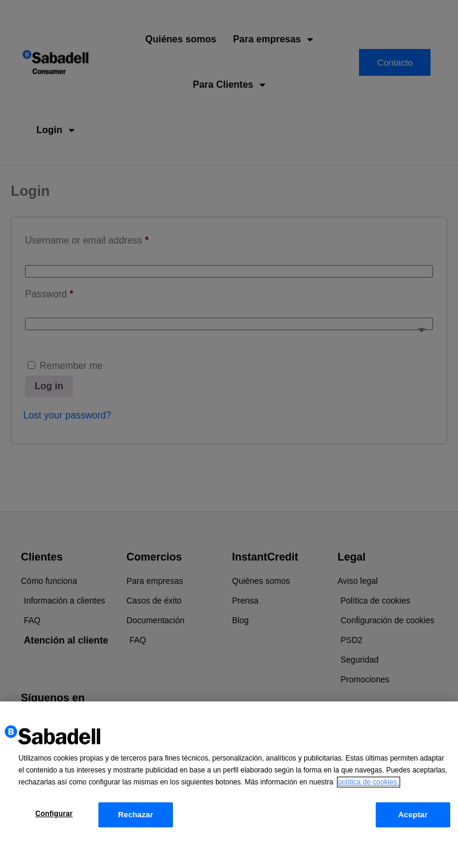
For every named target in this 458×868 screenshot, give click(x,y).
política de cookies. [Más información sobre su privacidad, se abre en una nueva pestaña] (369, 787)
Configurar (54, 819)
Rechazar (136, 820)
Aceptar (413, 820)
